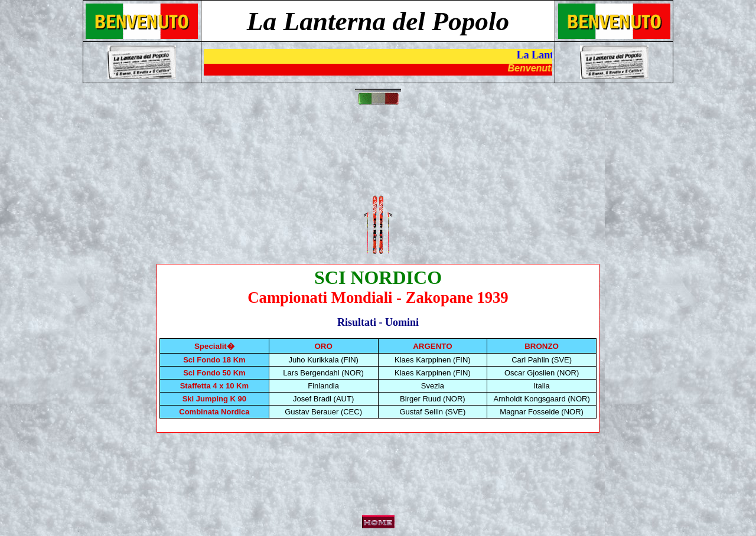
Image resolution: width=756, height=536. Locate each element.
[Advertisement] (380, 157)
